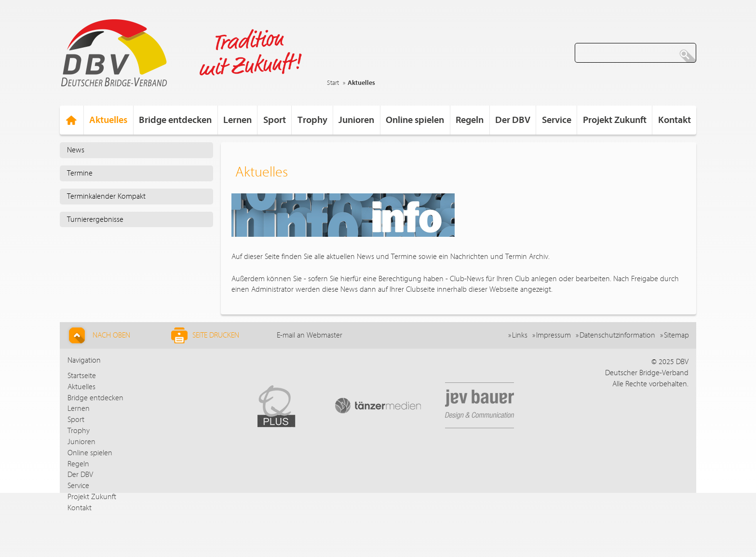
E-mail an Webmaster (310, 335)
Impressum (553, 335)
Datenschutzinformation (617, 335)
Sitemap (676, 335)
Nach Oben (98, 335)
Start (333, 83)
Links (520, 335)
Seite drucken (205, 335)
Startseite (82, 376)
